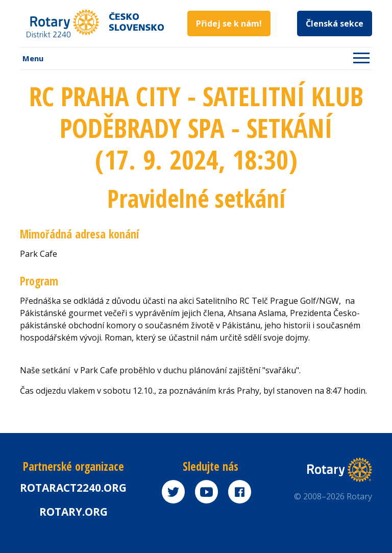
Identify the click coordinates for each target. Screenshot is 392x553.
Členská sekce (335, 23)
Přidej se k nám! (229, 23)
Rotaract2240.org (73, 488)
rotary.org (73, 512)
